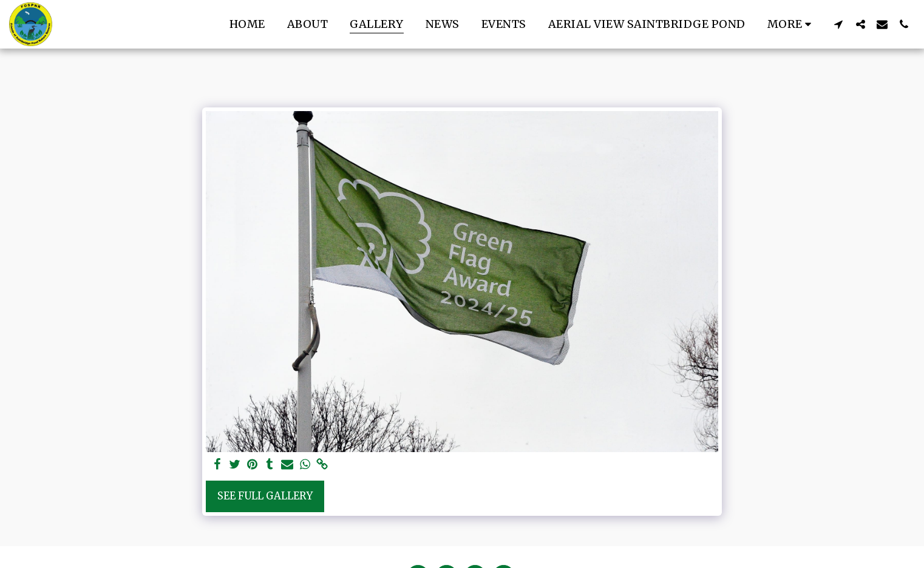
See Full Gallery (265, 496)
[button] (838, 24)
